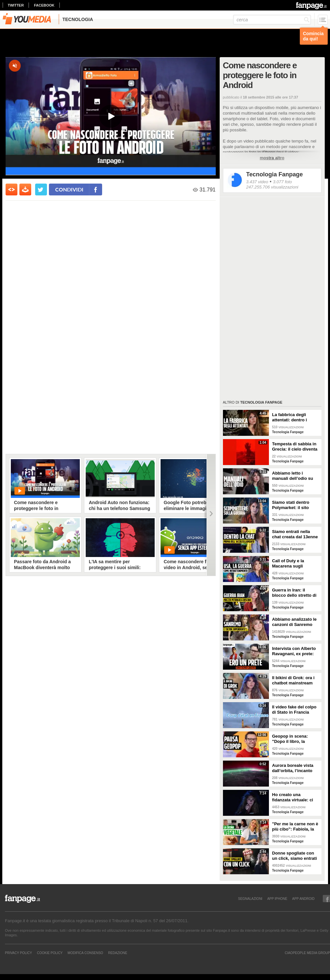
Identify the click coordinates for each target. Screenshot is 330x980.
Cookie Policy (50, 953)
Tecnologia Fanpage (275, 174)
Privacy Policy (18, 953)
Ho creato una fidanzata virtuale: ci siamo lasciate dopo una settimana (293, 797)
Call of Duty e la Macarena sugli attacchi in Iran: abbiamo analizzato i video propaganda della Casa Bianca (293, 564)
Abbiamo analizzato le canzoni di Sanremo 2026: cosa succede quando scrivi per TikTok (295, 622)
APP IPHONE (277, 899)
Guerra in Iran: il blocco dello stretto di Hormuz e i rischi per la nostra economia (296, 593)
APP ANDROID (303, 899)
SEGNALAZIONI (250, 899)
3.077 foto (282, 182)
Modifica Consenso (85, 953)
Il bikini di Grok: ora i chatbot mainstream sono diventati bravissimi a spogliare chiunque (295, 680)
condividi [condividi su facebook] (69, 189)
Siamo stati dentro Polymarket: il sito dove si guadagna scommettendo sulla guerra (293, 505)
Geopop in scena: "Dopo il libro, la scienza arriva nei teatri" (290, 739)
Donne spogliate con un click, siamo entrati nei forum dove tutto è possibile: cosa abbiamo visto (295, 856)
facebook (44, 5)
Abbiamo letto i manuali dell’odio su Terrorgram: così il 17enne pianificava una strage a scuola (296, 476)
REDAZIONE (118, 953)
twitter (16, 5)
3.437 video (257, 182)
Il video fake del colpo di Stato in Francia (294, 710)
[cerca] (272, 20)
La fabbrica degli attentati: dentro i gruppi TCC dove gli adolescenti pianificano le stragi (296, 417)
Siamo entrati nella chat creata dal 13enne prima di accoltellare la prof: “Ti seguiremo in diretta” (295, 534)
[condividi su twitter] (41, 189)
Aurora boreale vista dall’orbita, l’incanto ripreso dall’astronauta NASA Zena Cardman (295, 768)
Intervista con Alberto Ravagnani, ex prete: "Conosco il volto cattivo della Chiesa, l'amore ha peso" (294, 651)
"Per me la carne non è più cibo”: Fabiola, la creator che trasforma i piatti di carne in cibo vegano (295, 827)
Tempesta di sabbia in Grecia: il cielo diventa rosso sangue (295, 447)
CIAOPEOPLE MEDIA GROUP (307, 953)
